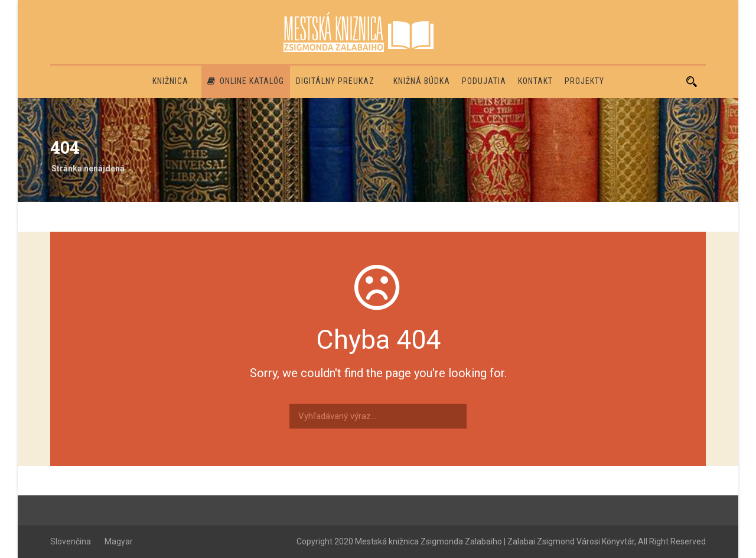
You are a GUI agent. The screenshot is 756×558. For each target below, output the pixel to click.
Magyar (119, 541)
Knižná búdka (422, 81)
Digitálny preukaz (335, 81)
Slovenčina (71, 541)
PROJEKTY (584, 81)
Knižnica (170, 81)
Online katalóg (246, 81)
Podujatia (484, 81)
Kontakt (535, 81)
